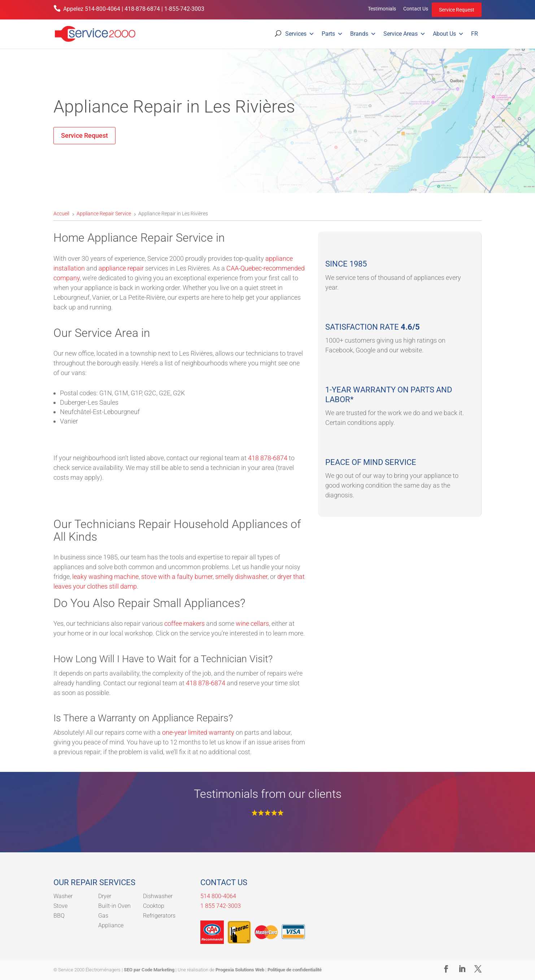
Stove (60, 906)
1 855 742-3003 (221, 906)
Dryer (105, 896)
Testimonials (382, 9)
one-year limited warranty (198, 732)
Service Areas (404, 34)
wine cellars (252, 623)
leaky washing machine (105, 577)
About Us (448, 34)
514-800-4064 (103, 9)
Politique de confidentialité (295, 970)
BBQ (59, 916)
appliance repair (121, 268)
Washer (63, 896)
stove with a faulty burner (177, 577)
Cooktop (154, 906)
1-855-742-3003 (184, 9)
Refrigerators (159, 916)
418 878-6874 (268, 458)
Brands (363, 34)
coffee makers (184, 623)
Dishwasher (158, 896)
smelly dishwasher (241, 577)
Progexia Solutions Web (240, 970)
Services (300, 34)
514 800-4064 (218, 896)
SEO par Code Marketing (149, 970)
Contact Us (416, 9)
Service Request (457, 10)
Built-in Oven (114, 906)
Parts (332, 34)
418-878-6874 (142, 9)
